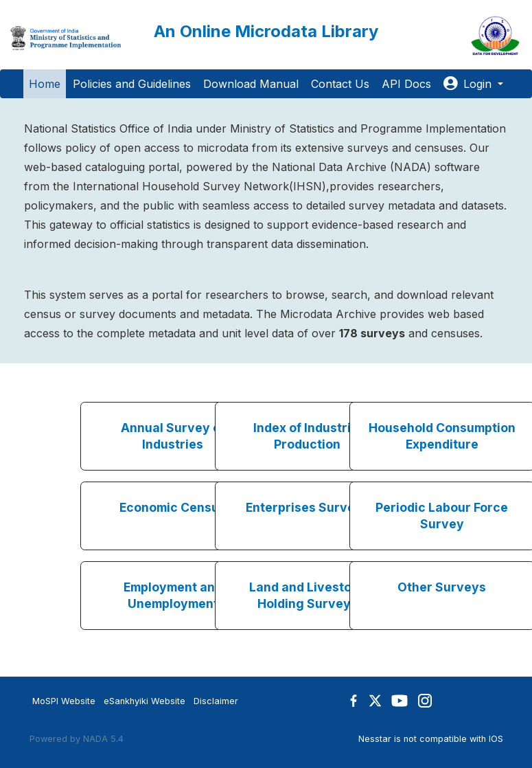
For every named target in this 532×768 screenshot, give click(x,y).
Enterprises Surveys (308, 507)
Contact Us (340, 84)
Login (469, 84)
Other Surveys (442, 587)
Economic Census (173, 507)
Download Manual (251, 84)
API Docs (406, 84)
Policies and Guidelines (132, 84)
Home (45, 84)
